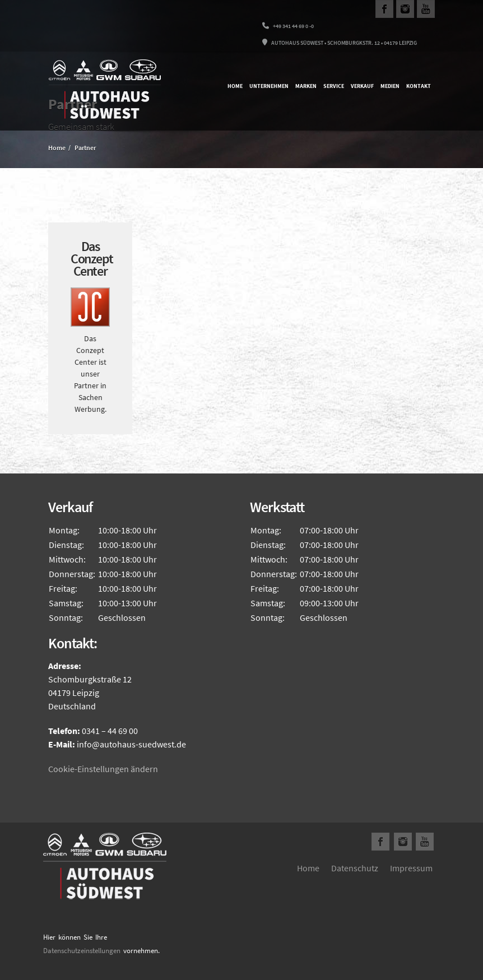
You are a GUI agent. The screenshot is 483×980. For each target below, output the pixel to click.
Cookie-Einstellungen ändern (103, 769)
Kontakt (419, 86)
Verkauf (362, 86)
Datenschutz (355, 868)
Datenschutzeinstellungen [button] (82, 951)
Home (235, 86)
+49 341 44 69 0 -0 (288, 26)
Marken (306, 86)
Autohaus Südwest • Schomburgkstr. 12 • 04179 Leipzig (340, 43)
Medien (390, 86)
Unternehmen (269, 86)
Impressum (411, 868)
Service (334, 86)
